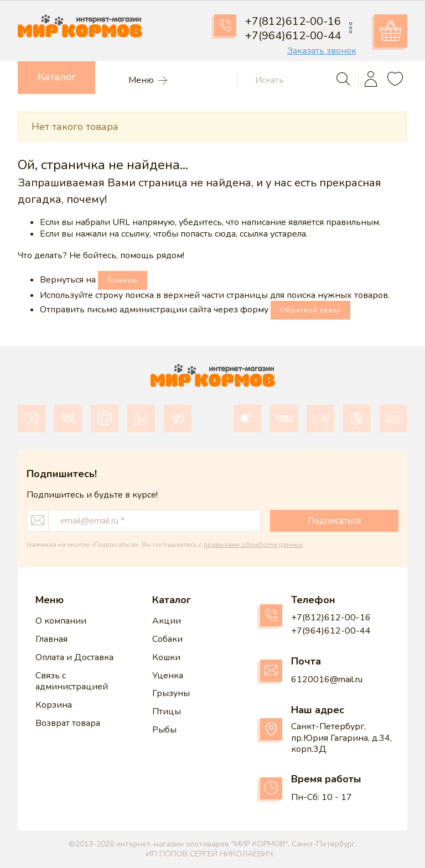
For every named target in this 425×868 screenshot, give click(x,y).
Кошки (166, 657)
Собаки (167, 639)
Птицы (167, 712)
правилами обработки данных (253, 545)
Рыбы (164, 730)
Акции (167, 621)
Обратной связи (310, 310)
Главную (123, 280)
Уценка (168, 676)
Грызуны (171, 693)
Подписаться (334, 521)
